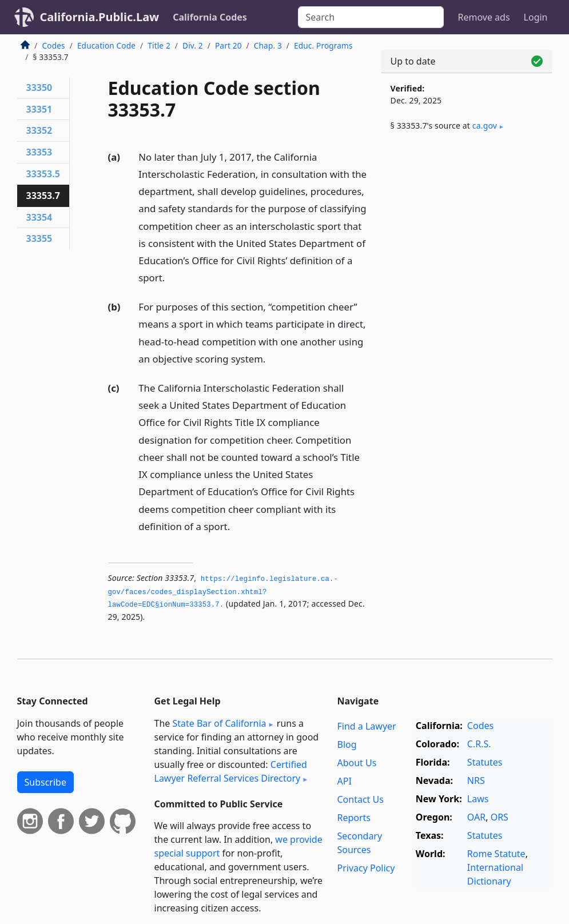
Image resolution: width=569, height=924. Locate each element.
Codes (54, 45)
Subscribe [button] (45, 782)
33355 (39, 238)
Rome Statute (496, 854)
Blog (347, 744)
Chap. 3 (268, 45)
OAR (476, 817)
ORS (500, 817)
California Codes (210, 17)
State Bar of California (219, 723)
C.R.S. (479, 744)
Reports (354, 818)
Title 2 (159, 45)
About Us (357, 763)
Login (536, 17)
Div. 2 (193, 45)
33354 (39, 217)
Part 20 (228, 45)
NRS (476, 780)
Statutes (485, 762)
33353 (39, 152)
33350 (39, 87)
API (344, 781)
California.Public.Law (100, 17)
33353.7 (43, 196)
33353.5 (43, 174)
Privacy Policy (366, 868)
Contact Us (360, 799)
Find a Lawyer (366, 726)
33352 (39, 130)
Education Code (106, 45)
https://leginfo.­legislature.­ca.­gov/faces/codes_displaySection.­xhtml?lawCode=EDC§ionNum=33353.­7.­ (223, 592)
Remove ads (484, 17)
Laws (478, 799)
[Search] (371, 17)
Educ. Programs (323, 45)
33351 (39, 109)
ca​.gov (485, 126)
